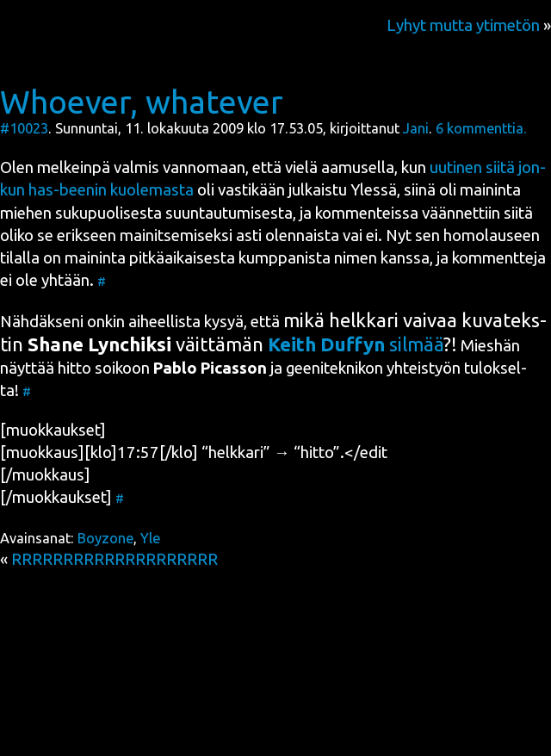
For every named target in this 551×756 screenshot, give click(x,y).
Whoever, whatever (142, 102)
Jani (416, 128)
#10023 (24, 128)
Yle (150, 538)
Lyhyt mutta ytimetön (463, 25)
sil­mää (356, 344)
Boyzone (105, 538)
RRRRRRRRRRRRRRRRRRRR (115, 559)
